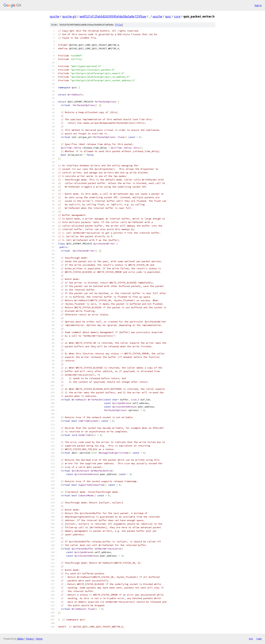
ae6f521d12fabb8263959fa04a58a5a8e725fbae (113, 16)
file (119, 25)
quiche (55, 16)
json (259, 639)
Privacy (30, 639)
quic (168, 16)
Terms (39, 639)
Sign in (258, 5)
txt (251, 639)
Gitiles (20, 639)
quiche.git (69, 16)
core (177, 16)
